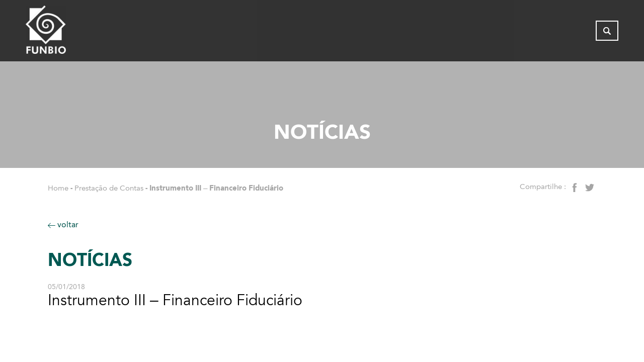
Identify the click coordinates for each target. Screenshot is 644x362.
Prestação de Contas (109, 188)
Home (58, 188)
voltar (63, 224)
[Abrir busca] (607, 33)
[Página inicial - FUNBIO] (73, 33)
